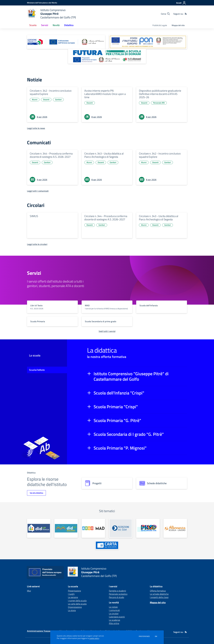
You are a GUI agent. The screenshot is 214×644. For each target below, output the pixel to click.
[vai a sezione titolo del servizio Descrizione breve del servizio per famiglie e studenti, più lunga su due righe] (52, 307)
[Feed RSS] (186, 14)
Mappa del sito (178, 25)
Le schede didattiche (159, 594)
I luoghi (71, 594)
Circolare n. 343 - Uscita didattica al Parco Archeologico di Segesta (104, 155)
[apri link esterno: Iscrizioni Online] (121, 528)
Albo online (114, 623)
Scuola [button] (33, 25)
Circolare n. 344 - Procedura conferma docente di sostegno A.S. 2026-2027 (51, 155)
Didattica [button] (69, 25)
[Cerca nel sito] (165, 14)
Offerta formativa (158, 591)
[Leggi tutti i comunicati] (38, 191)
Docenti (46, 99)
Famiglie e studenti (117, 591)
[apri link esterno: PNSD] (148, 528)
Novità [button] (56, 25)
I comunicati (114, 610)
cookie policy (94, 638)
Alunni (35, 99)
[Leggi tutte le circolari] (37, 244)
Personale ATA (159, 103)
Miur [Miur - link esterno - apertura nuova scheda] (29, 591)
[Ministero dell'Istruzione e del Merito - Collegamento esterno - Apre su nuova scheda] (42, 3)
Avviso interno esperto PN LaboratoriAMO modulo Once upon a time (105, 94)
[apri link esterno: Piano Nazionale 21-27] (66, 42)
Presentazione (74, 591)
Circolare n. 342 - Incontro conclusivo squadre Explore (51, 92)
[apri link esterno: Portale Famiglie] (39, 528)
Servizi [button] (45, 25)
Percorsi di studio (116, 597)
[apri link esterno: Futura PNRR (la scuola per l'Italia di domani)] (107, 56)
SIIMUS (34, 216)
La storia (72, 610)
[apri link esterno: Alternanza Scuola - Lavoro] (175, 528)
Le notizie (113, 607)
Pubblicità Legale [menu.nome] (160, 25)
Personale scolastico (118, 594)
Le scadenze (115, 620)
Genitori (58, 99)
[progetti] (107, 483)
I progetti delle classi (159, 597)
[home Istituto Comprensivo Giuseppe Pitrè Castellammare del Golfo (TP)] (51, 14)
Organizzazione (75, 607)
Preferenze (144, 636)
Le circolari (114, 613)
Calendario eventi (117, 617)
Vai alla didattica (36, 493)
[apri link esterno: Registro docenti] (66, 528)
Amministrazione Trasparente (41, 631)
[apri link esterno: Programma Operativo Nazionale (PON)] (148, 42)
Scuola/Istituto (37, 370)
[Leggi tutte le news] (36, 128)
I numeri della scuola (77, 601)
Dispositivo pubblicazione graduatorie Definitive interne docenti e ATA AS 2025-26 (160, 94)
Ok (156, 636)
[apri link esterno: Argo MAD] (93, 528)
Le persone (73, 597)
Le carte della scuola (77, 604)
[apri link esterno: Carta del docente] (107, 545)
